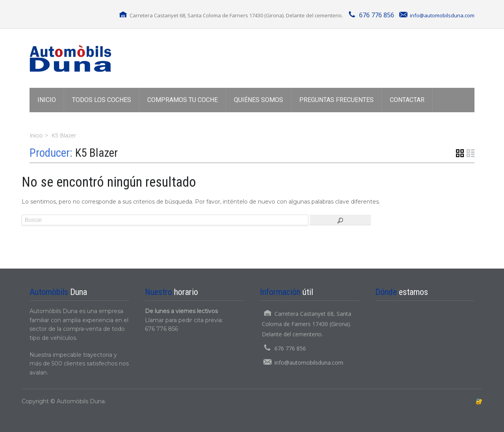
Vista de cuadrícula (460, 153)
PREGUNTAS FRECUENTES (336, 100)
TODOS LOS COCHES (102, 100)
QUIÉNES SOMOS (258, 100)
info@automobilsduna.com (442, 15)
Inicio (36, 135)
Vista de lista (471, 153)
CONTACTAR (407, 100)
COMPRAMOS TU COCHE (183, 100)
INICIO (47, 100)
